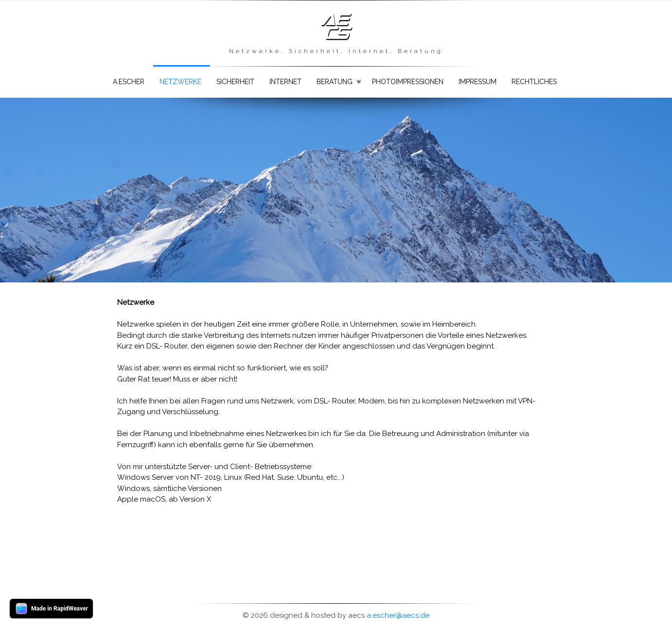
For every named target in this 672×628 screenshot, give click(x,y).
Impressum (477, 82)
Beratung (335, 82)
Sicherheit (235, 82)
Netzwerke (180, 82)
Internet (285, 82)
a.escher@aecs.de (398, 615)
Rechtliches (534, 82)
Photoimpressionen (408, 82)
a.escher (129, 82)
